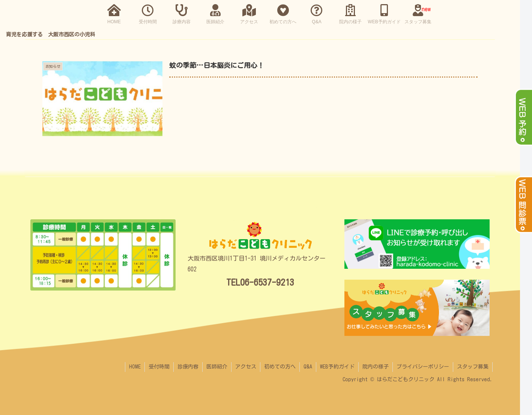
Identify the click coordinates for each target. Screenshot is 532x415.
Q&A (308, 367)
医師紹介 (217, 367)
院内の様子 (376, 367)
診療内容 (188, 367)
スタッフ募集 (473, 367)
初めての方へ (280, 367)
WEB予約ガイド (337, 367)
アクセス (246, 367)
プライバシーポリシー (423, 367)
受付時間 (159, 367)
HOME (135, 367)
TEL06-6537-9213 (260, 282)
